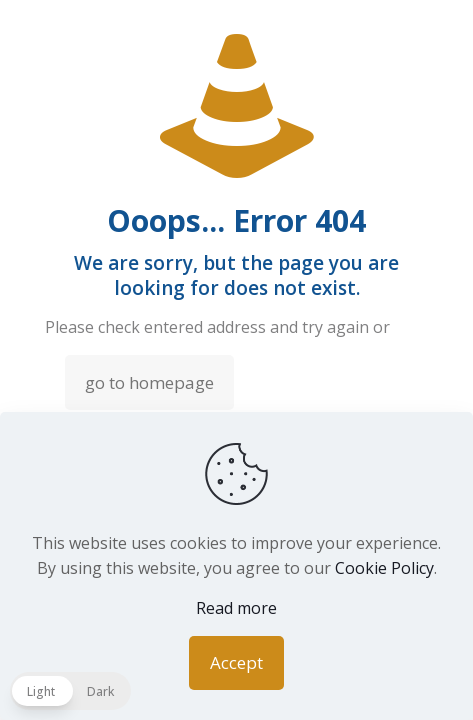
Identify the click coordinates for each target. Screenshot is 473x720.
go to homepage (149, 382)
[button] (70, 691)
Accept (236, 662)
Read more (236, 608)
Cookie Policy (384, 568)
